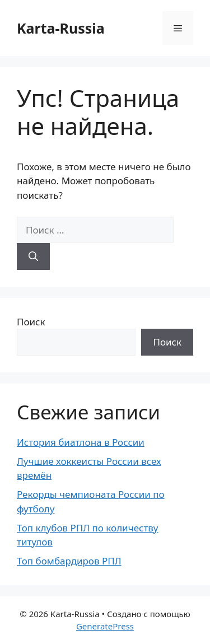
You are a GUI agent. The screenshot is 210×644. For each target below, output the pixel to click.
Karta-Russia (61, 28)
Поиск (31, 322)
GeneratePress (105, 626)
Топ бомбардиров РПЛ (69, 561)
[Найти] (33, 256)
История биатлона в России (81, 442)
